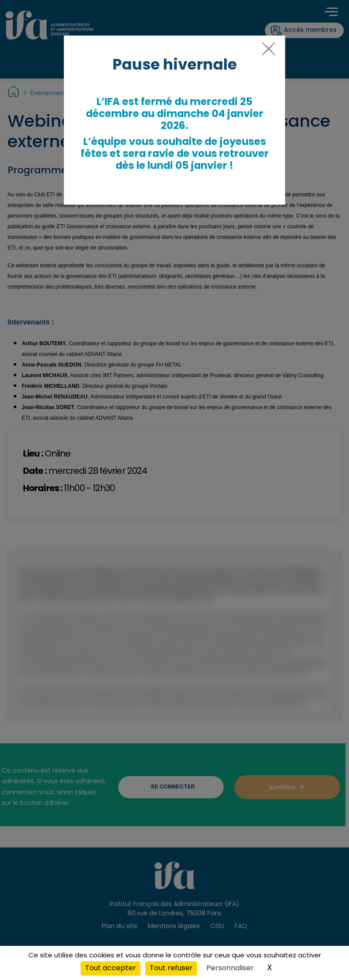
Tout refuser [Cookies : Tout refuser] (171, 968)
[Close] (267, 52)
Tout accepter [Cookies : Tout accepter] (111, 968)
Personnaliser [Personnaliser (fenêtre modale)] (230, 968)
